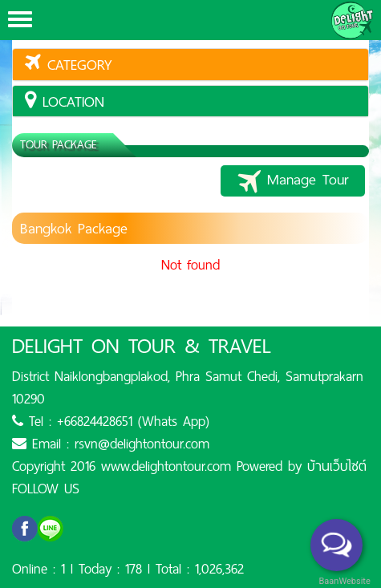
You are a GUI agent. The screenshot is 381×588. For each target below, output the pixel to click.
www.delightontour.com (166, 466)
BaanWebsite (343, 581)
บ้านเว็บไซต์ (337, 466)
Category (69, 65)
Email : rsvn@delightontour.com (111, 444)
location (65, 101)
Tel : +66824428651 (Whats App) (111, 421)
